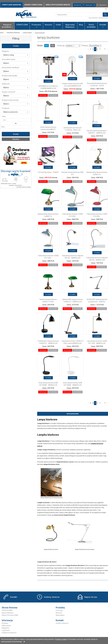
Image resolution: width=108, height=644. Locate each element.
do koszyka (43, 95)
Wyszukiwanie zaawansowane (98, 18)
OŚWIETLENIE (22, 25)
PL (106, 9)
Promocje (59, 610)
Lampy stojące (27, 33)
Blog (81, 25)
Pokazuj (85, 46)
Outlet (58, 25)
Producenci (36, 25)
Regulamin (5, 628)
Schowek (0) (77, 5)
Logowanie (6, 630)
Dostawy (5, 623)
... (102, 49)
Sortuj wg (61, 46)
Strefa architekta (91, 26)
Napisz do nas (91, 597)
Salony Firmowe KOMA (10, 615)
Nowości (49, 25)
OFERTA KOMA (7, 610)
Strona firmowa (10, 608)
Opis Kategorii (73, 414)
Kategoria (5, 51)
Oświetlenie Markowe (13, 33)
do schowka (53, 95)
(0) (89, 5)
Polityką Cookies (61, 639)
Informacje (7, 620)
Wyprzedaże (60, 615)
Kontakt (103, 25)
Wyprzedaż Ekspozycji (70, 26)
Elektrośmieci (6, 626)
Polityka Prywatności (9, 633)
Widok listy (53, 46)
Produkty (60, 608)
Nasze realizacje (7, 613)
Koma (2, 33)
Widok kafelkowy (47, 46)
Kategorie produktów (7, 26)
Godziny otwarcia (52, 597)
